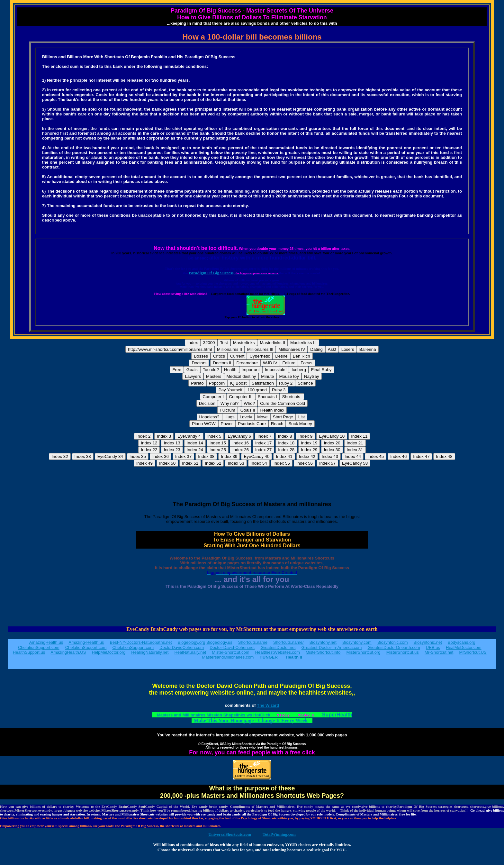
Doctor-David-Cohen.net (232, 647)
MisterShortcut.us (403, 652)
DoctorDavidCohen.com (182, 647)
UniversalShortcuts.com (230, 834)
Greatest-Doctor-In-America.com (332, 647)
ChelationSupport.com (39, 647)
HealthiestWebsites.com (278, 652)
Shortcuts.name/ (288, 642)
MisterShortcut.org (363, 652)
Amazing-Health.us (86, 642)
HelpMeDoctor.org (108, 652)
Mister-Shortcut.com (230, 652)
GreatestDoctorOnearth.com (394, 647)
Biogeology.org (192, 642)
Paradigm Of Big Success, (212, 273)
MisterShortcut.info (323, 652)
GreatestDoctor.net (278, 647)
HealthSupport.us (29, 652)
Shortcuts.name (253, 642)
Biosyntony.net (323, 642)
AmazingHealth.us (46, 642)
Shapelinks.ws (238, 715)
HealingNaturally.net (150, 652)
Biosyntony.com (357, 642)
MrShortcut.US (473, 652)
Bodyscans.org (462, 642)
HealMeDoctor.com (464, 647)
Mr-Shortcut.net (439, 652)
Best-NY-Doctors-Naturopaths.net (141, 642)
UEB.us (433, 647)
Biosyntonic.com (393, 642)
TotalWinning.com (279, 834)
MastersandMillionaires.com (228, 657)
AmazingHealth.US (68, 652)
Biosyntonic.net (428, 642)
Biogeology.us (219, 642)
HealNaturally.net (190, 652)
